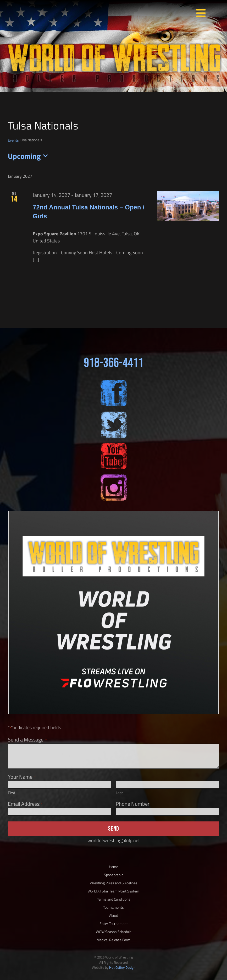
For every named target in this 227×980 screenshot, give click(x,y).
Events (13, 140)
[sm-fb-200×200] (114, 382)
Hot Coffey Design (122, 967)
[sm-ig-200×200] (114, 477)
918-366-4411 (114, 363)
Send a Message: (27, 740)
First (12, 793)
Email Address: (25, 804)
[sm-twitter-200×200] (114, 414)
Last (119, 793)
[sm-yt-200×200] (114, 445)
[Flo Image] (113, 513)
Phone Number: (133, 804)
